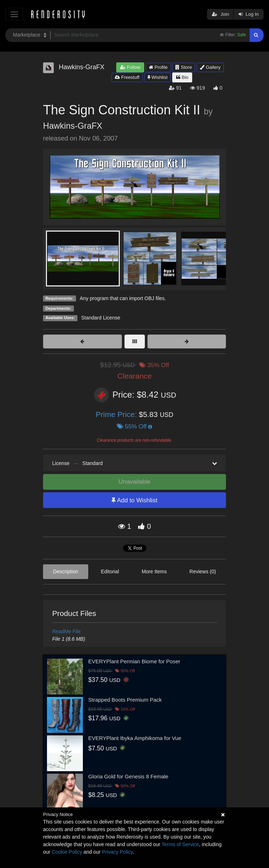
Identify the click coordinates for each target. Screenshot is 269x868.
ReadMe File (67, 631)
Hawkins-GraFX (73, 126)
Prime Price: (117, 414)
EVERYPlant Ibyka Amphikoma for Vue (135, 738)
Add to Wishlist (134, 500)
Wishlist (157, 77)
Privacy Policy (117, 852)
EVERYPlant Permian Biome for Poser (134, 661)
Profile (158, 67)
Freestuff (127, 77)
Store (184, 67)
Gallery (210, 67)
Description (66, 571)
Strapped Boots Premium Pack (125, 700)
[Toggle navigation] (14, 14)
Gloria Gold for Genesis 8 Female (128, 776)
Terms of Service (180, 844)
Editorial (110, 571)
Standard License (101, 318)
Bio (182, 77)
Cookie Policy (67, 852)
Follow (130, 67)
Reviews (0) (203, 571)
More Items (154, 571)
